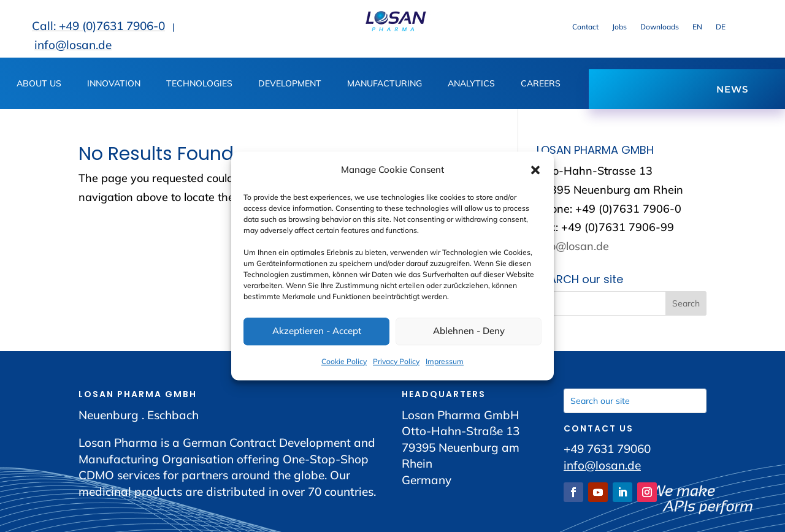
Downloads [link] (660, 27)
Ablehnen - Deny (469, 331)
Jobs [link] (619, 27)
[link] (396, 28)
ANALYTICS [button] (471, 84)
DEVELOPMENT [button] (290, 84)
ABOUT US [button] (39, 84)
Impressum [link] (445, 361)
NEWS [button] (732, 89)
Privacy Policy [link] (396, 361)
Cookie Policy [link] (344, 361)
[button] (535, 170)
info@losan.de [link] (73, 45)
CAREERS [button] (541, 84)
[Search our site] (635, 401)
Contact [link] (585, 27)
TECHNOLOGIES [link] (199, 84)
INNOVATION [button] (114, 84)
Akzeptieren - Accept (317, 331)
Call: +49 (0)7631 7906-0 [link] (98, 26)
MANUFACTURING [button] (385, 84)
